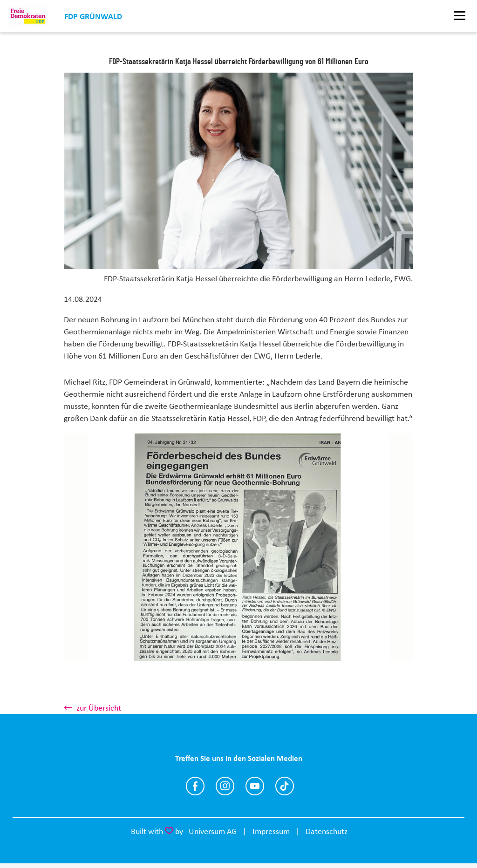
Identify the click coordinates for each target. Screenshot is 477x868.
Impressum (271, 831)
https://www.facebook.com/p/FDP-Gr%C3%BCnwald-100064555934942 (195, 786)
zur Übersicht (99, 708)
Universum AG (213, 831)
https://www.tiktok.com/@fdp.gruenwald (285, 786)
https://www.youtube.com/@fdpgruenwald (255, 786)
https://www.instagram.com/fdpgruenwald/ (225, 786)
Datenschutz (327, 831)
